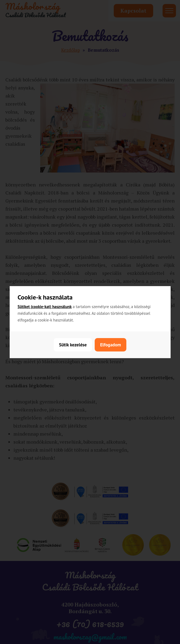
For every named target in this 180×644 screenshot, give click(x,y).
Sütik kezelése (73, 345)
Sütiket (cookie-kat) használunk (45, 307)
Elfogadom (111, 345)
